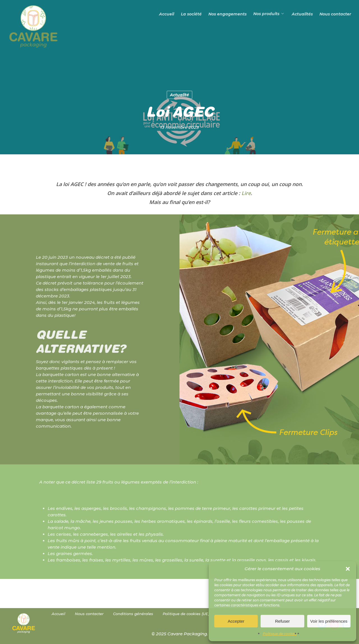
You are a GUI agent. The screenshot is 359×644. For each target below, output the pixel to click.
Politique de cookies (280, 634)
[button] (348, 569)
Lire (246, 193)
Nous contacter (89, 614)
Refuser (283, 621)
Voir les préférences (329, 621)
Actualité (179, 95)
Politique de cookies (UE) (186, 614)
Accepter (236, 621)
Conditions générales (133, 614)
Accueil (58, 614)
